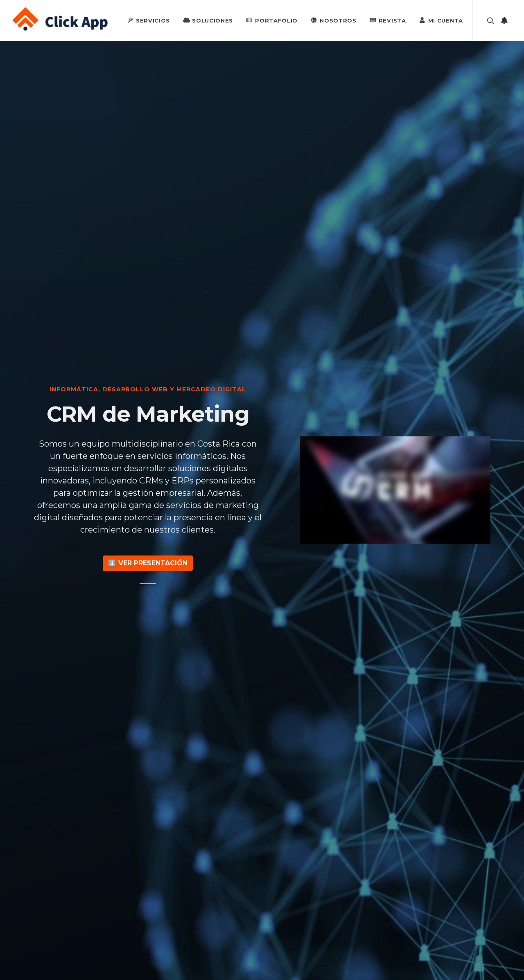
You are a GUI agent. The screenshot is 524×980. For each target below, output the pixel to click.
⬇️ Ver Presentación (148, 563)
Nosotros (334, 20)
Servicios (148, 20)
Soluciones (208, 20)
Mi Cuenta (441, 20)
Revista (388, 20)
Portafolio (272, 20)
